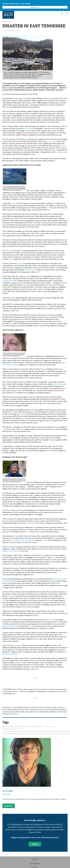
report (13, 203)
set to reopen (52, 141)
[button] (67, 14)
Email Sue (9, 806)
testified (29, 523)
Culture (35, 859)
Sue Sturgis (8, 30)
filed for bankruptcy (10, 626)
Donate (35, 844)
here (17, 714)
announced (18, 645)
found (11, 259)
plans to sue (50, 620)
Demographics (35, 863)
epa (54, 727)
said (47, 371)
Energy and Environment (15, 727)
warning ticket (8, 281)
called (45, 540)
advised (63, 146)
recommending (61, 152)
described (29, 128)
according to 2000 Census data (22, 540)
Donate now (35, 7)
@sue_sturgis (7, 794)
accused (20, 263)
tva (22, 729)
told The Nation (30, 270)
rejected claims (58, 384)
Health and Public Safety (35, 727)
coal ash (48, 727)
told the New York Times (12, 551)
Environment (7, 22)
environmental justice (11, 729)
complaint (11, 596)
